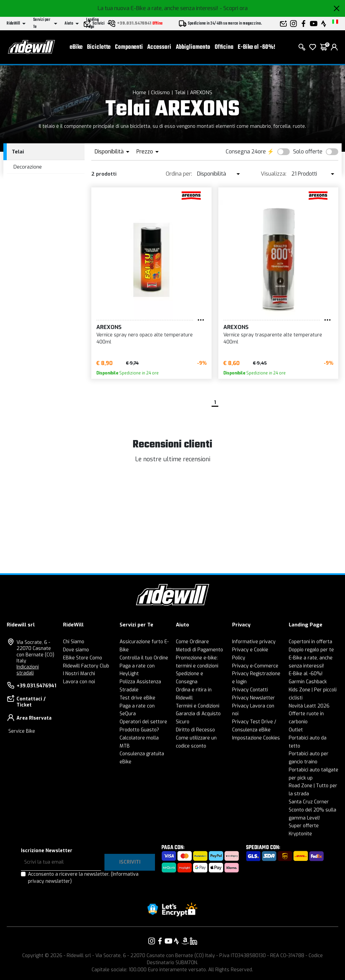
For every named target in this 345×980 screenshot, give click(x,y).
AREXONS (201, 93)
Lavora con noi (79, 682)
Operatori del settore (143, 722)
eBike (76, 47)
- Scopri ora (234, 8)
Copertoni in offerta (310, 642)
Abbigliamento (193, 47)
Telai (180, 93)
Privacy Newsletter (254, 698)
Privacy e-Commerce (255, 666)
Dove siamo (76, 650)
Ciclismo (160, 93)
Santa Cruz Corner (309, 802)
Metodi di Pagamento (199, 650)
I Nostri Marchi (79, 674)
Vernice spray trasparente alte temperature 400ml (273, 338)
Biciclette (99, 47)
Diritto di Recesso (195, 730)
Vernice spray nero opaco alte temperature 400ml (145, 338)
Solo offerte (308, 152)
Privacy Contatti (250, 690)
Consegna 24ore (246, 152)
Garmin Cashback (308, 682)
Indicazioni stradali (28, 670)
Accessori (159, 47)
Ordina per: (179, 174)
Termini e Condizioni (198, 706)
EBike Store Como (83, 658)
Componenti (129, 47)
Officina (224, 47)
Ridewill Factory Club (86, 666)
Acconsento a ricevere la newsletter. (83, 878)
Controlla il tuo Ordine (144, 658)
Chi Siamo (74, 642)
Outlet (296, 730)
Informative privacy (254, 642)
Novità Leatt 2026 (309, 706)
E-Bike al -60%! (257, 47)
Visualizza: (274, 174)
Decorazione (28, 167)
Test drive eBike (137, 698)
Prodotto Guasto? (139, 730)
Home (139, 93)
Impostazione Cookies (256, 738)
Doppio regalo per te (311, 650)
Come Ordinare (192, 642)
